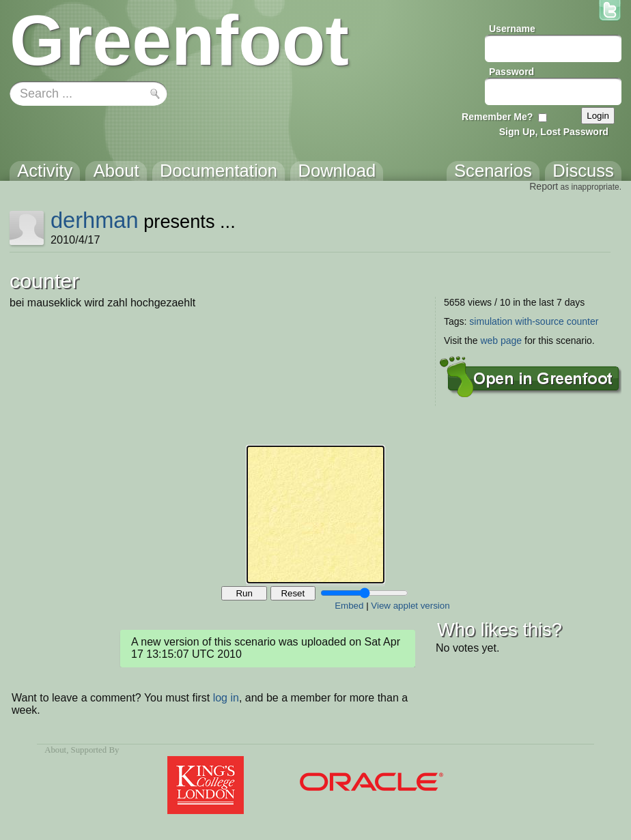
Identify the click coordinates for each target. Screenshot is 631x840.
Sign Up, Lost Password (554, 132)
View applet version (410, 606)
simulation (491, 321)
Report (544, 186)
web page (501, 341)
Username (512, 29)
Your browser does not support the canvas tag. (315, 515)
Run (244, 593)
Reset (293, 593)
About (55, 750)
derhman (95, 220)
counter (583, 321)
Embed (349, 606)
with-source (539, 321)
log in (226, 698)
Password (511, 72)
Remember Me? (497, 117)
